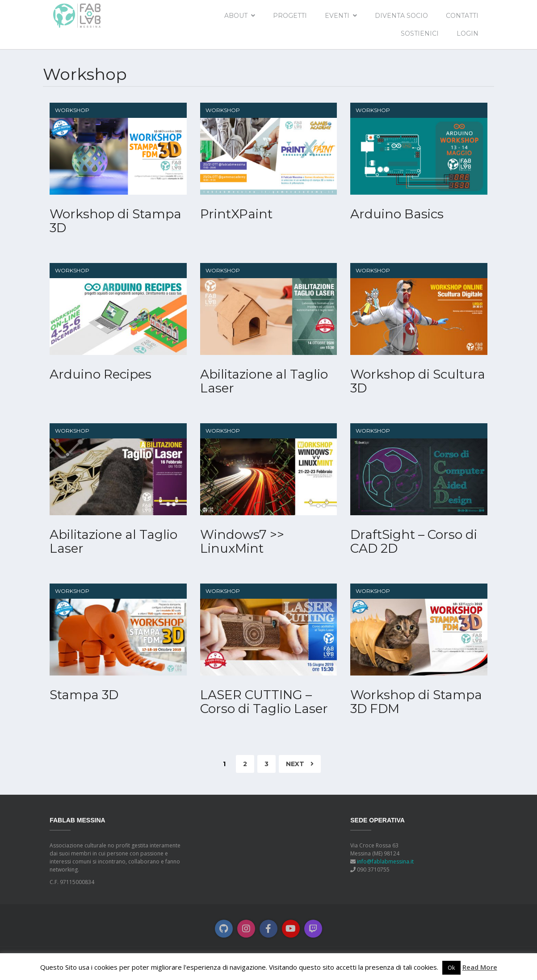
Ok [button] (451, 967)
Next (300, 764)
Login (468, 33)
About (236, 16)
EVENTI (337, 16)
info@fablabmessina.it (385, 861)
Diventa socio (401, 16)
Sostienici (420, 33)
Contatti (462, 16)
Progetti (290, 16)
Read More (480, 967)
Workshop (72, 110)
